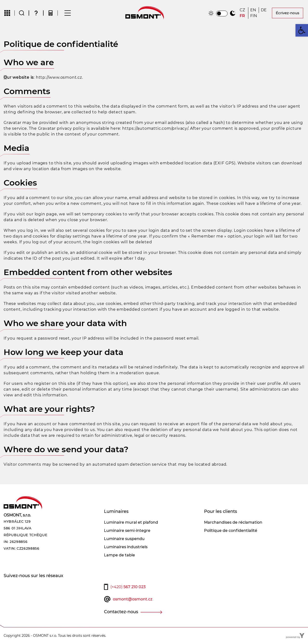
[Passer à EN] (253, 10)
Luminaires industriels (126, 547)
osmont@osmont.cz (133, 599)
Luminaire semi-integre (127, 531)
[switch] (222, 13)
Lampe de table (119, 555)
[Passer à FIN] (254, 16)
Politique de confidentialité (231, 531)
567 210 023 (128, 587)
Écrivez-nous (288, 13)
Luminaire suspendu (124, 539)
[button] (302, 30)
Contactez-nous (121, 612)
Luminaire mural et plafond (131, 522)
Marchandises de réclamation (233, 522)
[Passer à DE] (264, 10)
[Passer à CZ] (243, 10)
